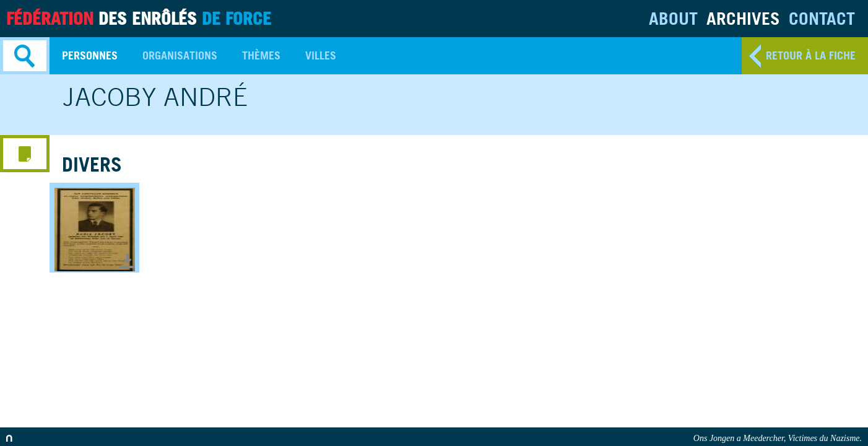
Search (25, 56)
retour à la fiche (811, 55)
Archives (743, 18)
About (673, 18)
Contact (822, 18)
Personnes (90, 55)
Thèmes (261, 55)
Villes (321, 55)
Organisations (180, 55)
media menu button (25, 154)
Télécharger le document (128, 261)
